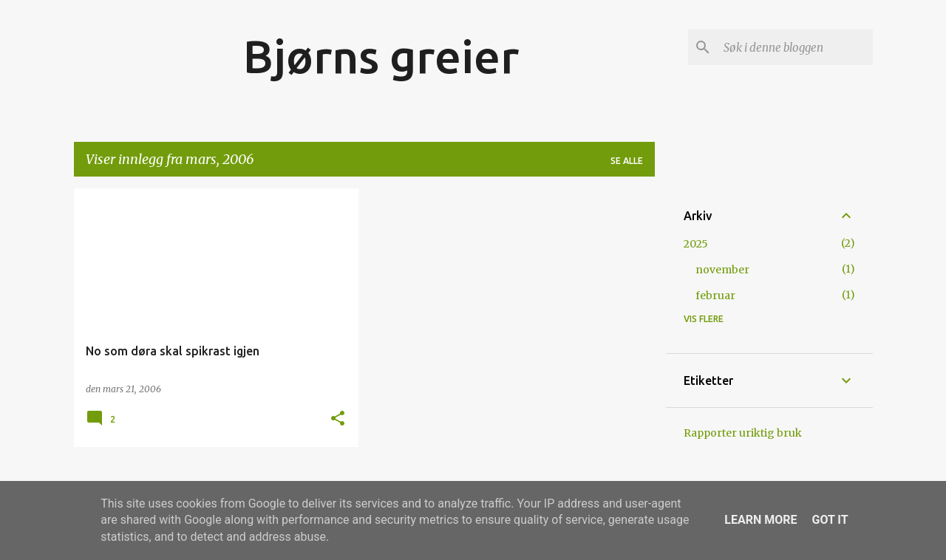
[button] (338, 419)
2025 (696, 244)
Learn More (760, 520)
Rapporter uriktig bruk (743, 433)
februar (715, 296)
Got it (830, 520)
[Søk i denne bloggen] (795, 47)
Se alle (627, 161)
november (722, 270)
